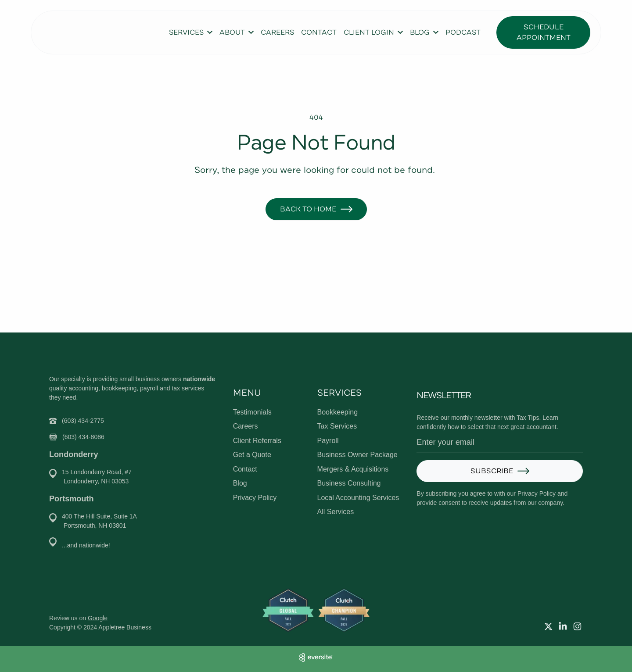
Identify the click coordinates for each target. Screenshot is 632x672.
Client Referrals (257, 441)
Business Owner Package (357, 455)
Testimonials (252, 412)
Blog (240, 483)
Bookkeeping (338, 412)
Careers (277, 32)
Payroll (328, 441)
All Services (336, 512)
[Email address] (500, 442)
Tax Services (337, 426)
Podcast (463, 32)
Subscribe (492, 471)
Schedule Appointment (544, 32)
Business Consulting (349, 483)
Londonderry (74, 454)
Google (98, 618)
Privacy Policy (255, 498)
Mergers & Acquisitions (353, 469)
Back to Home (308, 209)
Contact (319, 32)
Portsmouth (71, 499)
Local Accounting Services (358, 498)
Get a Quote (252, 455)
